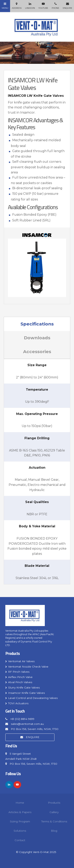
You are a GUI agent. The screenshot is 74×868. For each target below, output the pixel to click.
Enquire (33, 737)
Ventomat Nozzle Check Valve (28, 667)
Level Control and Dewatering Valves (33, 698)
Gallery (54, 812)
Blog (54, 831)
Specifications (37, 324)
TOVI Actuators (18, 703)
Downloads (37, 338)
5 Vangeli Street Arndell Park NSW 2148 (21, 756)
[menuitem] (20, 803)
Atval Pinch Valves (20, 682)
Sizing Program (20, 821)
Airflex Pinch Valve (20, 677)
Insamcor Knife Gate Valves (26, 693)
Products (13, 654)
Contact (20, 840)
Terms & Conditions (54, 821)
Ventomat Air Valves (21, 661)
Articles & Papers (20, 812)
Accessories (37, 352)
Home (20, 803)
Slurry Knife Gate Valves (24, 687)
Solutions (20, 831)
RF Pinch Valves (19, 672)
